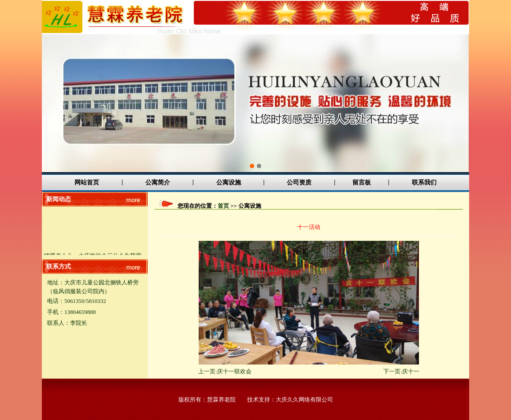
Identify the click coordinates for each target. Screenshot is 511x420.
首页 (223, 206)
